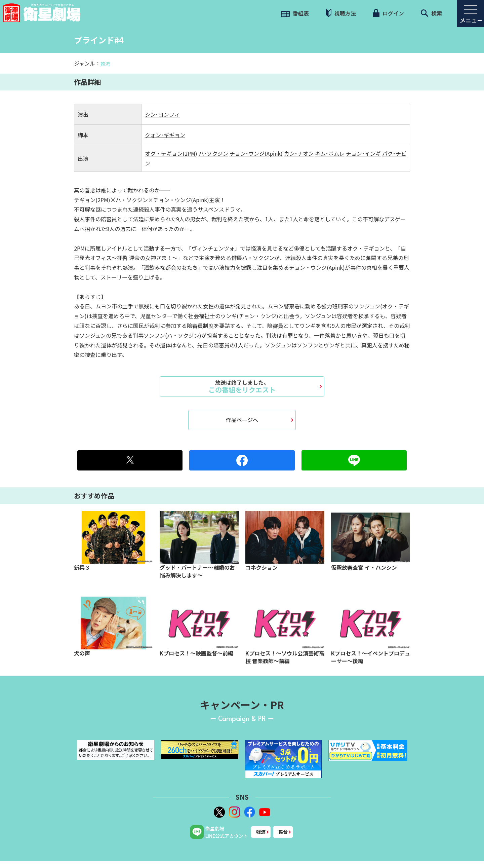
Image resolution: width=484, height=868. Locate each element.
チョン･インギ (363, 153)
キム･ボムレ (330, 153)
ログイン (388, 13)
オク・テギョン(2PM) (171, 153)
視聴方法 (341, 13)
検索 (431, 13)
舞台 (283, 832)
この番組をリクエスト (242, 386)
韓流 (105, 64)
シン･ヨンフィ (162, 114)
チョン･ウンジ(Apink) (256, 153)
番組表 (295, 13)
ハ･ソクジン (213, 153)
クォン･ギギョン (165, 135)
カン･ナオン (299, 153)
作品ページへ (242, 420)
